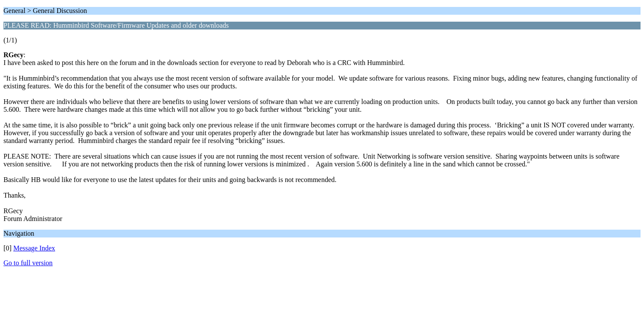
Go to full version (28, 263)
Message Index (34, 248)
